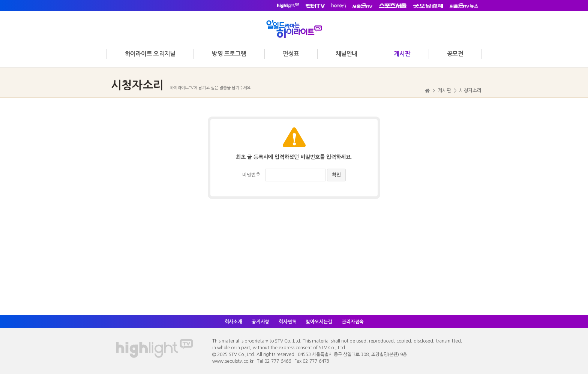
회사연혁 (288, 322)
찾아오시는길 (319, 322)
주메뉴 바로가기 (0, 0)
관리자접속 (354, 322)
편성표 (291, 54)
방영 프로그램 (229, 54)
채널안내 (346, 54)
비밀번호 (251, 175)
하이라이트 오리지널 (150, 54)
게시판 (402, 54)
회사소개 (233, 322)
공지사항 (260, 322)
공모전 (455, 54)
